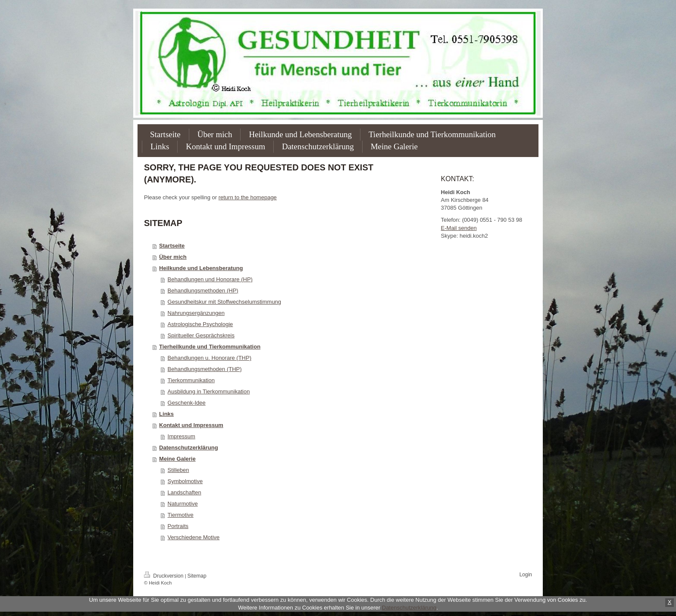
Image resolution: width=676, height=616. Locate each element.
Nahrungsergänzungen (196, 313)
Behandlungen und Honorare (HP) (210, 279)
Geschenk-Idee (187, 403)
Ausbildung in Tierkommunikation (209, 391)
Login (526, 575)
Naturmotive (183, 504)
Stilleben (178, 470)
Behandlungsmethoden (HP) (203, 291)
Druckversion (164, 576)
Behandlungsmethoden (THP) (205, 369)
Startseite (172, 246)
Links (166, 414)
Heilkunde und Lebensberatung (201, 268)
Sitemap (197, 576)
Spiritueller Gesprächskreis (201, 335)
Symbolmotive (185, 481)
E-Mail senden (459, 228)
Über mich (173, 257)
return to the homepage (248, 197)
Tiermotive (181, 515)
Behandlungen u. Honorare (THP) (210, 358)
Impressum (182, 436)
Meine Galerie (177, 459)
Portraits (178, 526)
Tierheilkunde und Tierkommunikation (210, 347)
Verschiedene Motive (194, 537)
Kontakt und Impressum (191, 425)
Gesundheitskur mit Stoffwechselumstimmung (224, 302)
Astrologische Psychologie (200, 324)
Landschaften (185, 492)
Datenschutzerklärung (189, 448)
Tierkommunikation (191, 380)
